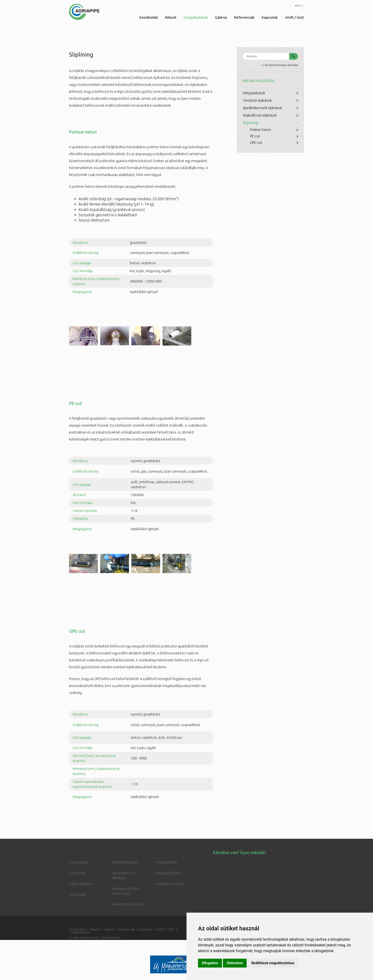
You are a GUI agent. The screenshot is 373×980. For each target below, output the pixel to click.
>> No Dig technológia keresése (279, 65)
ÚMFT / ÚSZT (166, 929)
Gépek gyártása (81, 884)
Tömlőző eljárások (257, 100)
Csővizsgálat (78, 862)
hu (302, 5)
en (297, 5)
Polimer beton (261, 130)
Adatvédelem (81, 932)
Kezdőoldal (149, 17)
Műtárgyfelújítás (168, 873)
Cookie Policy (111, 938)
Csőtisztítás (78, 873)
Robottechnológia (170, 884)
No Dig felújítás (259, 81)
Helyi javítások (254, 93)
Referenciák (244, 17)
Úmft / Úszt (294, 17)
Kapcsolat (270, 17)
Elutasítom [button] (235, 963)
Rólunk (171, 17)
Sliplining (250, 123)
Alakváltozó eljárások (260, 115)
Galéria (221, 17)
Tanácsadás (78, 895)
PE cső (255, 136)
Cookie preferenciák (83, 938)
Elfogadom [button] (210, 963)
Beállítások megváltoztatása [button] (273, 963)
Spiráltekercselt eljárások (262, 108)
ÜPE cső (256, 143)
